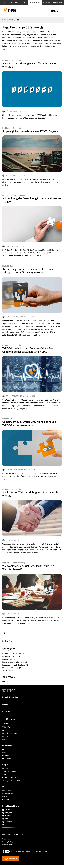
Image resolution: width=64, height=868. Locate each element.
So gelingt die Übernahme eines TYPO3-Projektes (32, 132)
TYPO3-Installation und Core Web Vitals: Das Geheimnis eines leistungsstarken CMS (29, 352)
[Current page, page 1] (4, 636)
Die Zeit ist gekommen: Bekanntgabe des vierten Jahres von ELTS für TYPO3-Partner (32, 272)
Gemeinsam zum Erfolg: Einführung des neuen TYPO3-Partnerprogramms (30, 426)
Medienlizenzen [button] (8, 848)
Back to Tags (7, 644)
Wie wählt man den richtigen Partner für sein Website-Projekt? (29, 571)
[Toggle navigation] (54, 11)
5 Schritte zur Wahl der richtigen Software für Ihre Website (30, 497)
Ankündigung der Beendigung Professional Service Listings (28, 201)
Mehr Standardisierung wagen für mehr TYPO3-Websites (31, 65)
